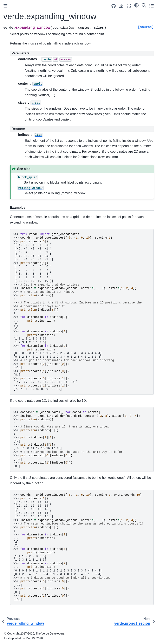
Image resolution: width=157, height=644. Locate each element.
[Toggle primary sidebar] (5, 6)
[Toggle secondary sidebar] (152, 6)
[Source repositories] (114, 6)
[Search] (144, 5)
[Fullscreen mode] (129, 6)
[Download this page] (121, 6)
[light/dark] (136, 5)
